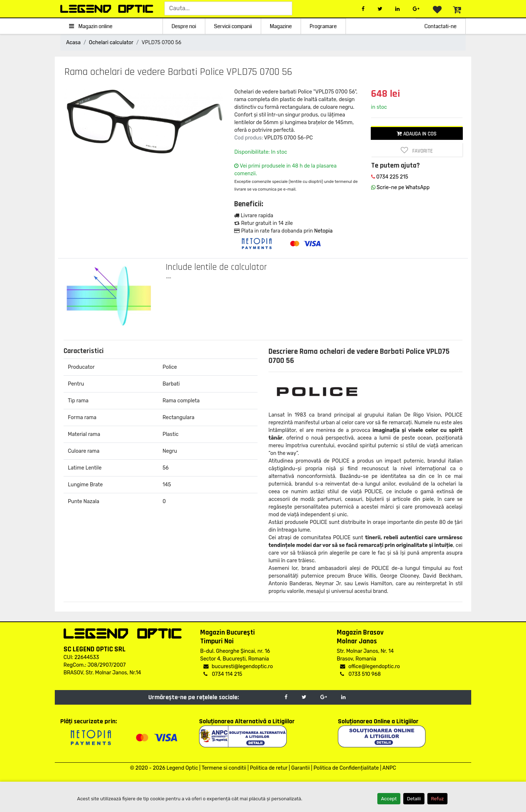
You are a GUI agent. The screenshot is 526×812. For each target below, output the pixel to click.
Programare (323, 26)
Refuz (437, 799)
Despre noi (184, 26)
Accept (389, 799)
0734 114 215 (223, 674)
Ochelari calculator (111, 43)
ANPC (389, 768)
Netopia (323, 231)
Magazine (281, 26)
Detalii (414, 799)
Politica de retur (269, 768)
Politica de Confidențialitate (346, 768)
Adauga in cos (417, 134)
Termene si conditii (224, 768)
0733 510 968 (360, 674)
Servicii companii (233, 26)
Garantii (300, 768)
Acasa (73, 43)
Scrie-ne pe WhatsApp (400, 187)
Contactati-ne (441, 26)
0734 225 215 (390, 177)
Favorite (417, 150)
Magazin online (91, 26)
